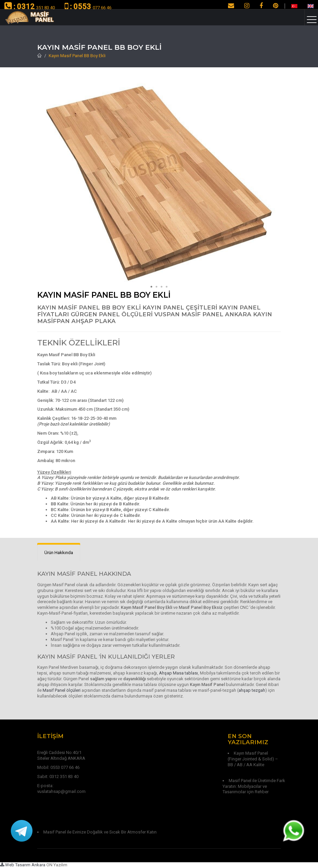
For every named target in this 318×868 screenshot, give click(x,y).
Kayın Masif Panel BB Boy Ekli (77, 56)
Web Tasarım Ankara (23, 865)
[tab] (59, 553)
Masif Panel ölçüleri (62, 690)
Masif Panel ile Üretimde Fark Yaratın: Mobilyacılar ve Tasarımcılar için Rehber (254, 786)
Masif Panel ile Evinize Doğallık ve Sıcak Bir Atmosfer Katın (100, 832)
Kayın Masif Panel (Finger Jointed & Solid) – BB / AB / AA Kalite (253, 759)
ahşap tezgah (252, 690)
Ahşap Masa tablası (178, 673)
